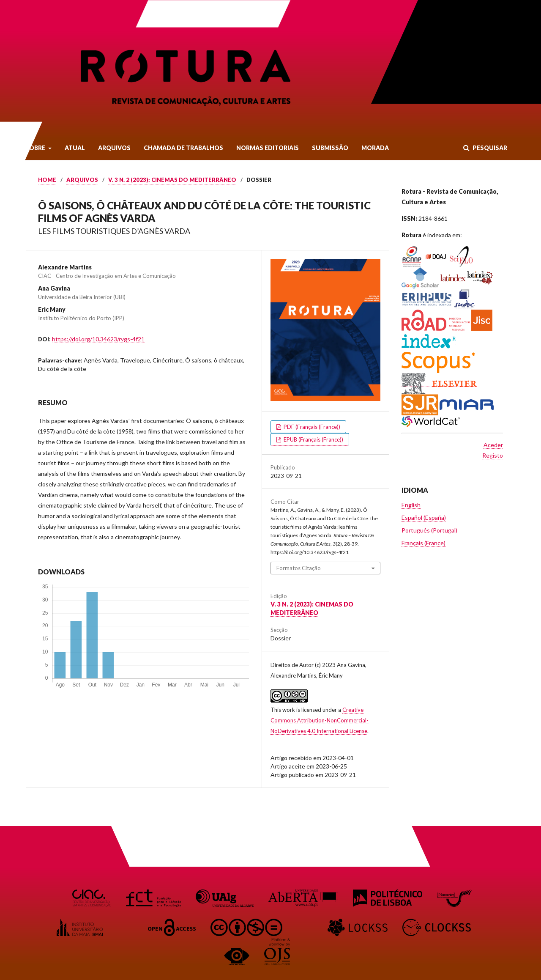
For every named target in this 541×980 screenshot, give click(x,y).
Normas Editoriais (268, 148)
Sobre (36, 148)
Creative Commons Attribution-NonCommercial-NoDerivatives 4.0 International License (320, 720)
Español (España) (424, 517)
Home (47, 180)
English (411, 505)
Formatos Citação (299, 568)
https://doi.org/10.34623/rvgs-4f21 (98, 339)
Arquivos (114, 148)
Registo (493, 455)
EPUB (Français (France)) (313, 439)
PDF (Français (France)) (311, 427)
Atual (75, 148)
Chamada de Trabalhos (183, 148)
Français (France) (424, 543)
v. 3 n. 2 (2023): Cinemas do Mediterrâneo (172, 180)
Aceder (493, 445)
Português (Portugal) (429, 530)
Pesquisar (489, 148)
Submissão (330, 148)
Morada (375, 148)
